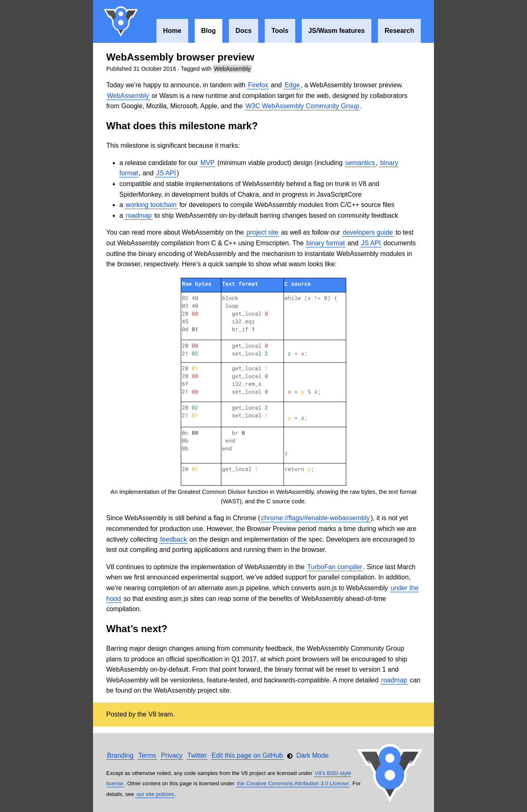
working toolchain (151, 205)
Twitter (197, 755)
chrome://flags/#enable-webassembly (315, 518)
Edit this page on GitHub (247, 755)
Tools (280, 31)
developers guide (368, 232)
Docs (244, 31)
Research (399, 31)
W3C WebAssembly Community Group (302, 106)
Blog (209, 31)
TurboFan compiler (335, 567)
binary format (325, 243)
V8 (121, 21)
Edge (292, 85)
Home (172, 31)
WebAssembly (232, 69)
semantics (360, 163)
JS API (166, 173)
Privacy (172, 755)
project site (262, 232)
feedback (174, 539)
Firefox (258, 85)
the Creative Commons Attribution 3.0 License (293, 783)
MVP (208, 163)
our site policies (155, 794)
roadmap (139, 215)
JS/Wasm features (337, 31)
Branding (120, 755)
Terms (147, 755)
